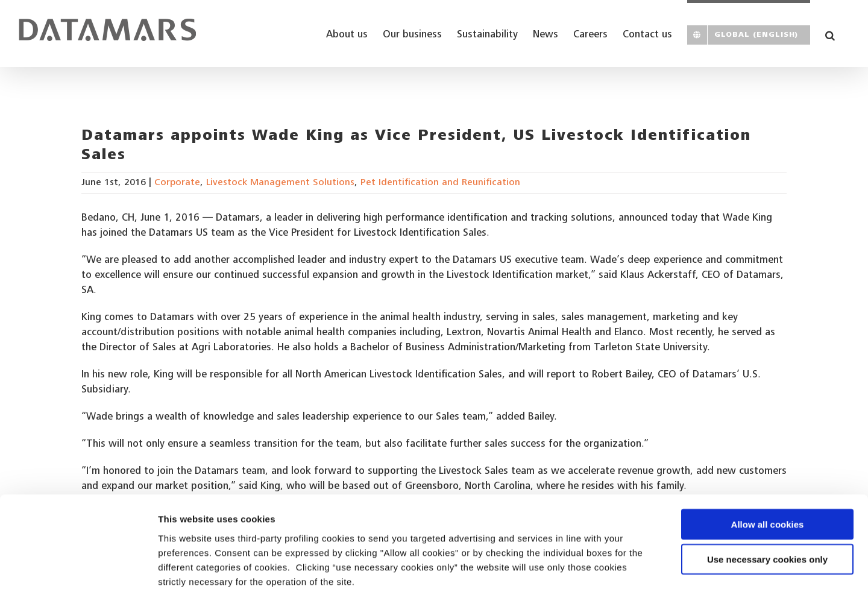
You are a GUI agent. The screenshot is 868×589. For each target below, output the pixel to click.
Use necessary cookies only (767, 495)
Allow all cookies (768, 459)
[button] (830, 33)
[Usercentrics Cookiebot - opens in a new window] (78, 565)
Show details (633, 565)
